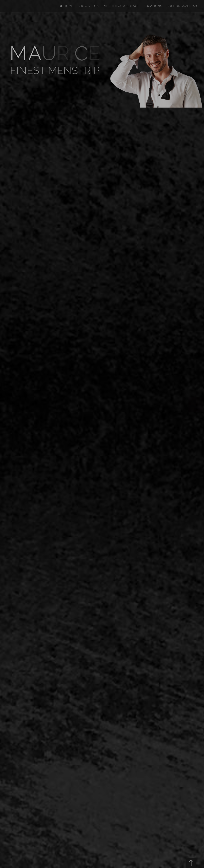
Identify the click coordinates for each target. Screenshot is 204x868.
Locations (153, 6)
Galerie (101, 6)
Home (66, 6)
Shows (84, 6)
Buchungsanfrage (184, 6)
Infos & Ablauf (126, 6)
